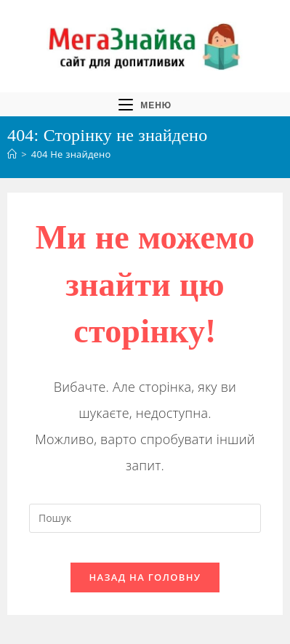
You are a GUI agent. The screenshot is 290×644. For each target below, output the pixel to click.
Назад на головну (145, 577)
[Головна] (12, 154)
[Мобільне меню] (145, 104)
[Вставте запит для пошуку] (145, 518)
